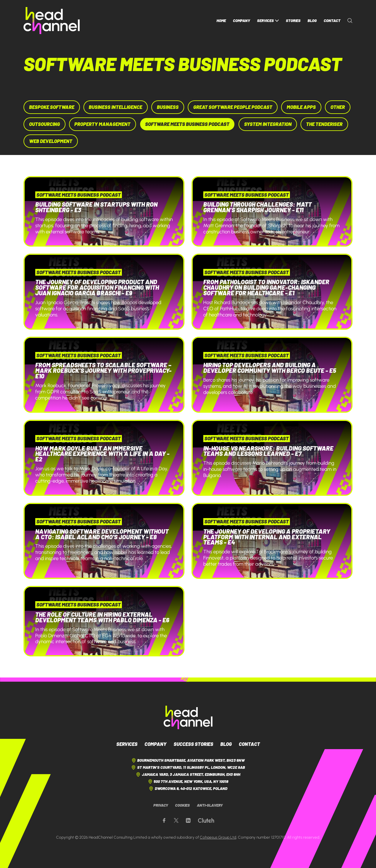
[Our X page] (176, 821)
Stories (293, 21)
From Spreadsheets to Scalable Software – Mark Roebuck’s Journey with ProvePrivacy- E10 (103, 370)
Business (168, 107)
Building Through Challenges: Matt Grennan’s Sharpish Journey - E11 (257, 207)
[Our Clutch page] (206, 821)
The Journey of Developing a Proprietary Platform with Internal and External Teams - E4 (267, 537)
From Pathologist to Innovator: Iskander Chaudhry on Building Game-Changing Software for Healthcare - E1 (266, 287)
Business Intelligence (115, 107)
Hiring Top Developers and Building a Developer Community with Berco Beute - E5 (270, 368)
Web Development (51, 141)
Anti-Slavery (210, 805)
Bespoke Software (52, 107)
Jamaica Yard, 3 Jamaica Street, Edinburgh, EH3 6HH (188, 775)
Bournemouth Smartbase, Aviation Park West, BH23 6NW (188, 760)
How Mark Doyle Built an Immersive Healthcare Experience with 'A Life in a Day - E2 (102, 454)
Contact (332, 21)
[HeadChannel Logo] (188, 717)
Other (338, 107)
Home (221, 21)
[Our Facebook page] (164, 821)
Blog (312, 21)
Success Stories (193, 744)
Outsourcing (45, 124)
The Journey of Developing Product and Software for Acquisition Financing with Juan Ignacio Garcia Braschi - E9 (97, 287)
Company (241, 21)
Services (268, 21)
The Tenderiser (324, 124)
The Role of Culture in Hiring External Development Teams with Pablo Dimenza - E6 (102, 617)
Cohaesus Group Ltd (218, 837)
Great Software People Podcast (233, 107)
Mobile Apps (301, 107)
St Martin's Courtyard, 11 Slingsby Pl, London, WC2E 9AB (188, 767)
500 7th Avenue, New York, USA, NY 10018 (188, 782)
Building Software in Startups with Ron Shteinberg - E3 (96, 207)
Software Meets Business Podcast (187, 124)
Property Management (102, 124)
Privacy (161, 805)
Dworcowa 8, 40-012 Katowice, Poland (188, 789)
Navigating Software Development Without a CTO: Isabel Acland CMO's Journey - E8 (102, 534)
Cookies (182, 805)
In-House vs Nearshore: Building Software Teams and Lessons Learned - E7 (268, 451)
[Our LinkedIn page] (188, 821)
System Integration (268, 124)
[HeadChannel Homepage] (52, 21)
